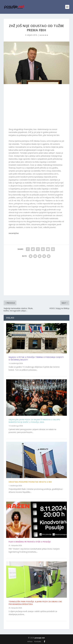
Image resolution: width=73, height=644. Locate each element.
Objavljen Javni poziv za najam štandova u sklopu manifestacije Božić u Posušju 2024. (34, 421)
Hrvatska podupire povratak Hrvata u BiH (30, 482)
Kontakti (38, 641)
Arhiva (30, 641)
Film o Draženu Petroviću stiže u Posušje (30, 542)
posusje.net (40, 638)
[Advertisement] (36, 107)
